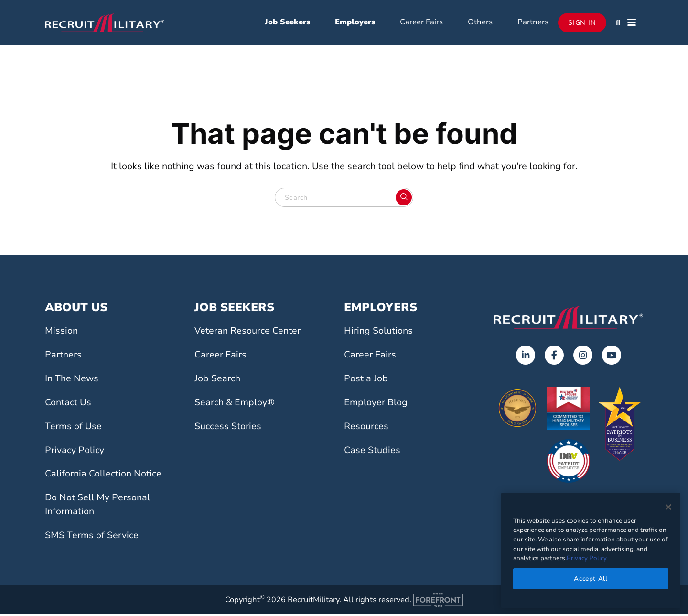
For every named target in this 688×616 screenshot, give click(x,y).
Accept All (591, 579)
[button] (618, 24)
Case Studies (372, 452)
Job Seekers (287, 23)
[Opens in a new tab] (526, 357)
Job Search (217, 380)
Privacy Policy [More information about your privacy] (587, 558)
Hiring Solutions (378, 333)
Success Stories (228, 428)
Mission (61, 333)
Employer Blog (376, 404)
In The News (72, 380)
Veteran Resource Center (247, 333)
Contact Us (68, 404)
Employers (355, 23)
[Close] (668, 507)
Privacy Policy (75, 452)
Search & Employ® (235, 404)
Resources (366, 428)
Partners (533, 23)
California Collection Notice (103, 476)
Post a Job (366, 380)
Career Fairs (421, 23)
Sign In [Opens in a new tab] (582, 24)
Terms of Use (73, 428)
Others (480, 23)
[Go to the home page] (568, 319)
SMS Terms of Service (92, 537)
